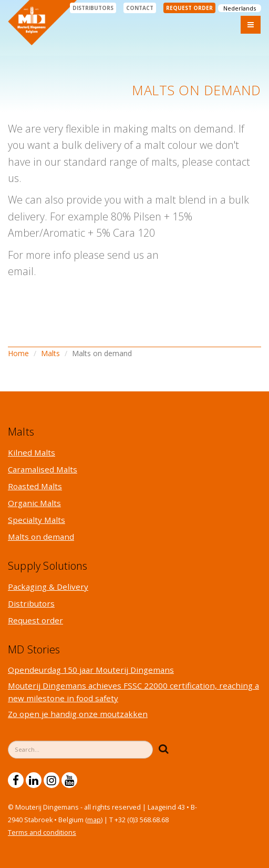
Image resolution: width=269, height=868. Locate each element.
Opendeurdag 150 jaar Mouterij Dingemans (91, 670)
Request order (189, 8)
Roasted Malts (35, 486)
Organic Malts (34, 503)
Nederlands (240, 8)
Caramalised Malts (43, 469)
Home (18, 353)
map (94, 820)
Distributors (93, 8)
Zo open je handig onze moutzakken (78, 714)
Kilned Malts (32, 452)
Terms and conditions (42, 832)
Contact (140, 8)
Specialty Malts (37, 520)
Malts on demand (41, 537)
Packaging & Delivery (48, 587)
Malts (50, 353)
